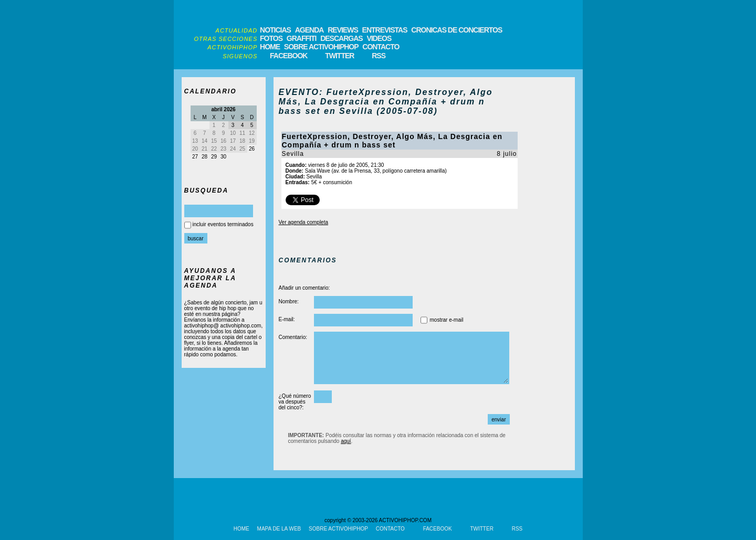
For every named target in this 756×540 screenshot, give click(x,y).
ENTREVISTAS (385, 30)
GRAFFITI (302, 38)
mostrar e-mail (447, 320)
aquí (346, 441)
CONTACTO (381, 47)
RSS (379, 56)
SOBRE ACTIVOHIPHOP (321, 47)
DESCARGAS (341, 38)
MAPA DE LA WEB (279, 529)
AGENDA (309, 30)
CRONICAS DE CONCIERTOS (456, 30)
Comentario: (293, 337)
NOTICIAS (275, 30)
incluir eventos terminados (223, 224)
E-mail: (287, 319)
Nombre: (289, 301)
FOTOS (271, 38)
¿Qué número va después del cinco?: (295, 402)
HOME (270, 47)
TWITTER (339, 56)
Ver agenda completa (304, 222)
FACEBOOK (288, 56)
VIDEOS (379, 38)
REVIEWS (343, 30)
